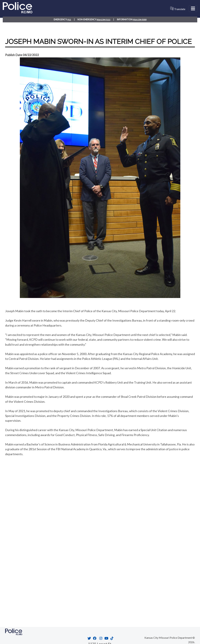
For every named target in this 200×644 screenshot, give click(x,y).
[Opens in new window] (89, 638)
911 (69, 19)
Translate (178, 9)
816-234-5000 (140, 19)
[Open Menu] (193, 8)
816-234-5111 (103, 19)
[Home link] (18, 12)
